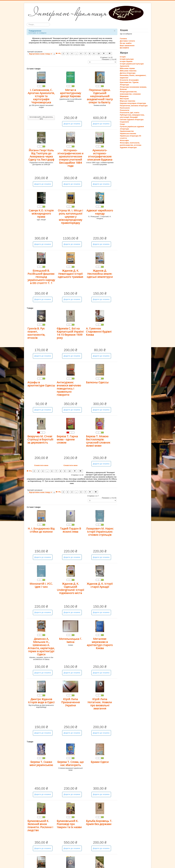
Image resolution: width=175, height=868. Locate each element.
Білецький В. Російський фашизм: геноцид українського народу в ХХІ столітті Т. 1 (41, 277)
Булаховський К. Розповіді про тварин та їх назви (69, 824)
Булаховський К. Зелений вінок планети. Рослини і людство (40, 826)
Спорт (122, 124)
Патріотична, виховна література (134, 106)
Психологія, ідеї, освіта (130, 113)
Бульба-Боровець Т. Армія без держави (99, 822)
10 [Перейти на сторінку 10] (99, 54)
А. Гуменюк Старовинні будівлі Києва (99, 332)
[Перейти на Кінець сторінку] (110, 54)
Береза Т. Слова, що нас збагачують (71, 763)
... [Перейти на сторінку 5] (76, 54)
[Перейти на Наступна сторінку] (104, 54)
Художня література (128, 147)
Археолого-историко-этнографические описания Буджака (100, 155)
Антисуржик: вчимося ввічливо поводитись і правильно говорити (69, 388)
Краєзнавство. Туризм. (129, 82)
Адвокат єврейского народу (100, 212)
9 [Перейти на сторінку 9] (94, 54)
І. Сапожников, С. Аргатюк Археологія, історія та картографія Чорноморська (41, 96)
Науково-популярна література (133, 103)
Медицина (124, 96)
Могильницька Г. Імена (71, 640)
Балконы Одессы (97, 382)
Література (124, 85)
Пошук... (27, 23)
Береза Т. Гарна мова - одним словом (67, 439)
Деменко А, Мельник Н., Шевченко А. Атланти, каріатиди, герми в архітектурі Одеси (41, 647)
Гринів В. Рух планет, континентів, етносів (36, 333)
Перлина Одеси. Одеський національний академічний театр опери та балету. (100, 96)
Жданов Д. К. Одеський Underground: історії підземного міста (70, 588)
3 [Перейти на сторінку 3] (68, 54)
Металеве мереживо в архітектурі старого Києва (100, 643)
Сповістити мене (41, 465)
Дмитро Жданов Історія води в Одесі (41, 701)
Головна (123, 39)
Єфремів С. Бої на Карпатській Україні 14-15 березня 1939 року (70, 333)
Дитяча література (128, 73)
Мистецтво (124, 99)
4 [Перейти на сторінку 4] (72, 54)
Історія (123, 57)
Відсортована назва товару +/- (41, 54)
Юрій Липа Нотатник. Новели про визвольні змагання (100, 704)
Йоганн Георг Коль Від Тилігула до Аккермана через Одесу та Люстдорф (41, 155)
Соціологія (124, 122)
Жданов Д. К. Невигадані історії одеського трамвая (70, 274)
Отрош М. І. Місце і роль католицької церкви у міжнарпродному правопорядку (70, 217)
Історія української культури (132, 64)
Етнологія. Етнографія (129, 80)
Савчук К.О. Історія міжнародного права (41, 213)
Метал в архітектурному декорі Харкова (70, 93)
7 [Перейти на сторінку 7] (85, 54)
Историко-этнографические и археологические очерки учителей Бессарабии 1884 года (70, 158)
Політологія (125, 108)
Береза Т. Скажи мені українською (41, 763)
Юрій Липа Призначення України (71, 702)
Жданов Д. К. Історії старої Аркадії (100, 585)
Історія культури (127, 59)
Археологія (125, 66)
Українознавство (127, 131)
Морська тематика (128, 101)
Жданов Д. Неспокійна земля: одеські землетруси (100, 274)
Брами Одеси (100, 762)
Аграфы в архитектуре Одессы (41, 384)
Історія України (126, 61)
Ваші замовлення (127, 46)
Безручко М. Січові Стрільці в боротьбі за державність (40, 439)
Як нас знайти (126, 43)
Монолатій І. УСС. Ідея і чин (41, 585)
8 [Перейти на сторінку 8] (90, 54)
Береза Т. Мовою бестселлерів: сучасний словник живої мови (98, 441)
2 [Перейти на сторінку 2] (63, 54)
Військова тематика (128, 71)
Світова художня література (132, 120)
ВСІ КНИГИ (124, 48)
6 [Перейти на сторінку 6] (81, 54)
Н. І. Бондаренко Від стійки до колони (41, 530)
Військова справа (127, 68)
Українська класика (128, 133)
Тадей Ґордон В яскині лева (70, 530)
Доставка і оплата (127, 41)
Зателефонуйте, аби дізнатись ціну (41, 118)
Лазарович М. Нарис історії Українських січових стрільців (100, 532)
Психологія (125, 110)
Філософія (124, 140)
